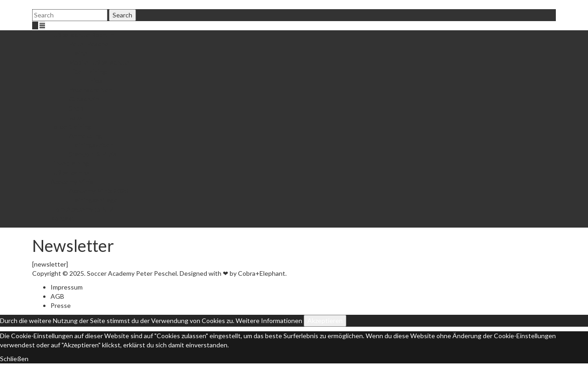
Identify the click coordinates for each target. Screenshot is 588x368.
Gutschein (84, 99)
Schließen (14, 359)
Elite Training (88, 71)
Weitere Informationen (269, 321)
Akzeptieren (325, 321)
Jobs (76, 117)
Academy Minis (72, 181)
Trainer (79, 53)
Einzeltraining (70, 163)
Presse (61, 305)
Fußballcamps (70, 172)
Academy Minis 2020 (99, 191)
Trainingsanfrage (93, 200)
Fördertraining (71, 126)
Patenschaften (90, 90)
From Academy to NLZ (82, 209)
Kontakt (62, 218)
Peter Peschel (89, 44)
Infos (95, 81)
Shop (76, 108)
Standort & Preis (93, 154)
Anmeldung (85, 136)
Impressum (67, 287)
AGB (57, 296)
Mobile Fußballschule (99, 62)
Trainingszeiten (91, 145)
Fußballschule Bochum (83, 35)
